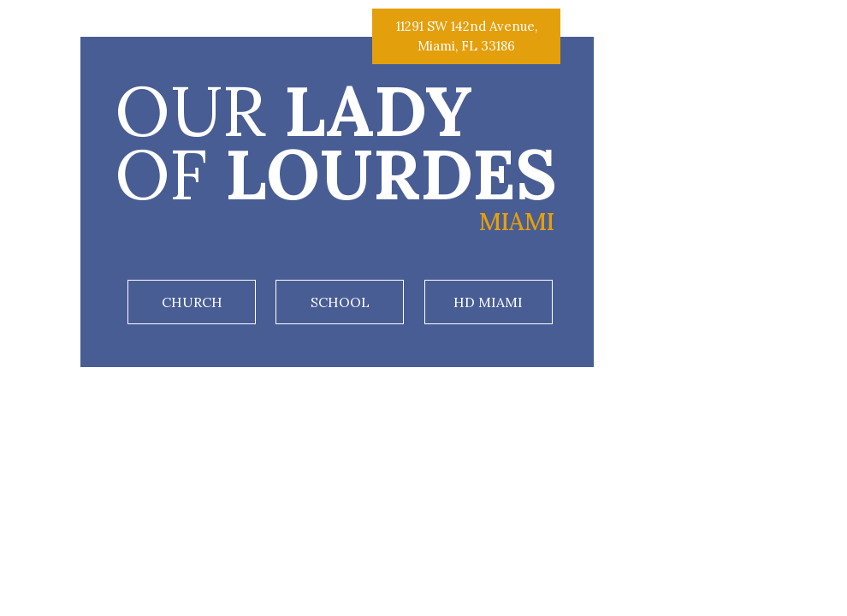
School (340, 302)
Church (192, 302)
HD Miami (488, 302)
